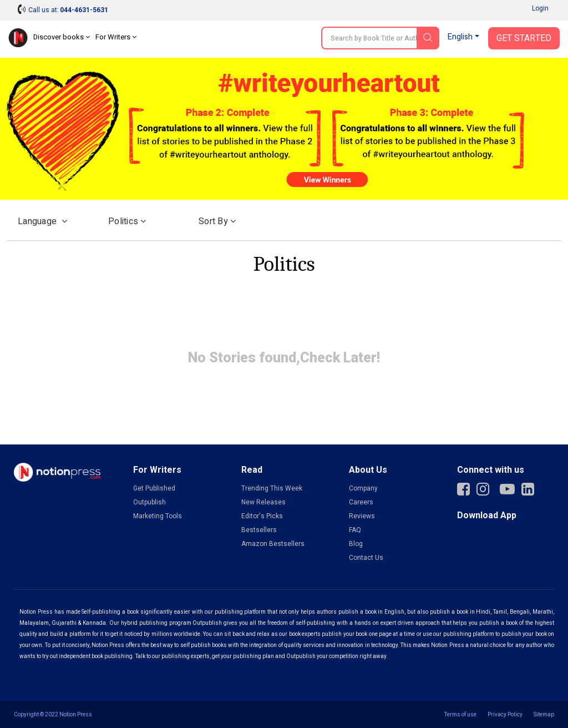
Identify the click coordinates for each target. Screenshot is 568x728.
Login (540, 8)
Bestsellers (259, 530)
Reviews (362, 516)
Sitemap (544, 714)
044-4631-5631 (84, 10)
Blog (356, 544)
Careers (361, 502)
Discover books (62, 37)
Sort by (217, 221)
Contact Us (366, 558)
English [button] (460, 37)
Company (363, 488)
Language (42, 221)
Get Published (154, 488)
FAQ (355, 530)
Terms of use (460, 714)
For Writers (116, 37)
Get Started (524, 38)
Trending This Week (272, 488)
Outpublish (149, 502)
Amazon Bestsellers (273, 544)
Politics (127, 221)
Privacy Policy (505, 714)
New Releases (263, 502)
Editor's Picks (262, 516)
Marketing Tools (158, 516)
